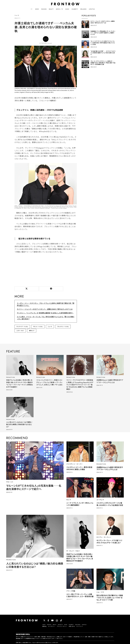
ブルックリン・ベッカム (63, 326)
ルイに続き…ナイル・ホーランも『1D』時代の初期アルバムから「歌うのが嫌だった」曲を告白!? (45, 318)
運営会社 (44, 627)
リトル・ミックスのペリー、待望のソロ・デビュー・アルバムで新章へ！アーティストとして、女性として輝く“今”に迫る (49, 384)
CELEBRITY (75, 9)
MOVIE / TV (59, 9)
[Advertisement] (46, 270)
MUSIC (67, 9)
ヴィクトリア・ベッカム (22, 326)
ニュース (50, 326)
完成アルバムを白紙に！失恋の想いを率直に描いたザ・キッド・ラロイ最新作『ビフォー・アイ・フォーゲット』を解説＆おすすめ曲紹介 (20, 384)
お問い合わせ (72, 627)
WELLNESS (83, 9)
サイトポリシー (52, 627)
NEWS (37, 9)
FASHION (44, 9)
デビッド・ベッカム (38, 326)
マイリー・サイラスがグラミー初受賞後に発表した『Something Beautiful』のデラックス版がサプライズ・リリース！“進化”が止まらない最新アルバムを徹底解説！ (80, 385)
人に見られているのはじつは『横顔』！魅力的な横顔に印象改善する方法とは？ (19, 425)
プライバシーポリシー (62, 627)
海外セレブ (32, 331)
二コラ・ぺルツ (20, 331)
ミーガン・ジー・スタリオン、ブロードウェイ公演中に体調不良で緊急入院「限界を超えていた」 (46, 305)
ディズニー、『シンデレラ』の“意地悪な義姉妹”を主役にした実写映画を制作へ (44, 313)
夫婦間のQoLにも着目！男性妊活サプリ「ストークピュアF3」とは (110, 381)
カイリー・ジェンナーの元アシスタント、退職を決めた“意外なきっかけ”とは (43, 310)
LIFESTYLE (92, 9)
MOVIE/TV (60, 625)
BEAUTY (51, 9)
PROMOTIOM (11, 377)
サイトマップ (79, 627)
